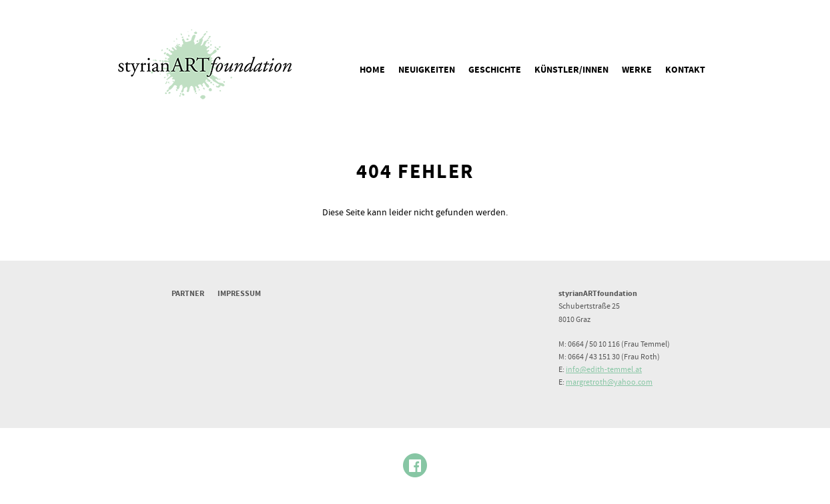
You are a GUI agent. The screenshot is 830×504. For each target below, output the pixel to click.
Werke (637, 70)
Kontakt (685, 70)
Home (372, 70)
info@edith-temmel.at (604, 370)
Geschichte (495, 70)
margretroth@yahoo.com (609, 382)
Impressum (239, 294)
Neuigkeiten (427, 70)
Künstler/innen (571, 70)
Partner (188, 294)
